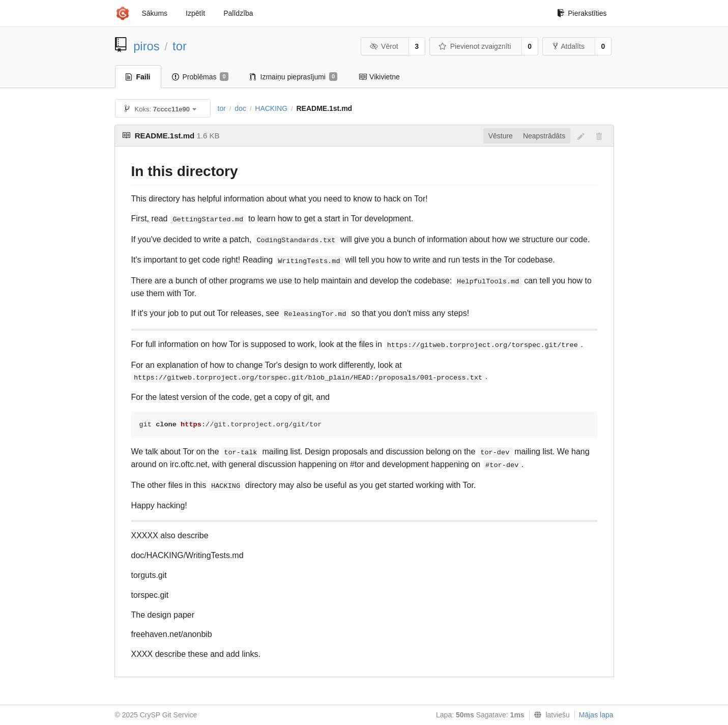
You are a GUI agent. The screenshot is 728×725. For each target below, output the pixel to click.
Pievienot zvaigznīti (475, 46)
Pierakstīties (582, 13)
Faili (138, 77)
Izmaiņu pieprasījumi (294, 77)
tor (180, 46)
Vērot (384, 46)
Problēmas (200, 77)
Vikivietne (379, 77)
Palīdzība (238, 13)
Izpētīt (195, 13)
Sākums (155, 13)
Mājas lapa (596, 715)
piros (147, 46)
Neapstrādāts (544, 136)
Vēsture (501, 136)
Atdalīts (569, 46)
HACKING (271, 108)
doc (240, 108)
